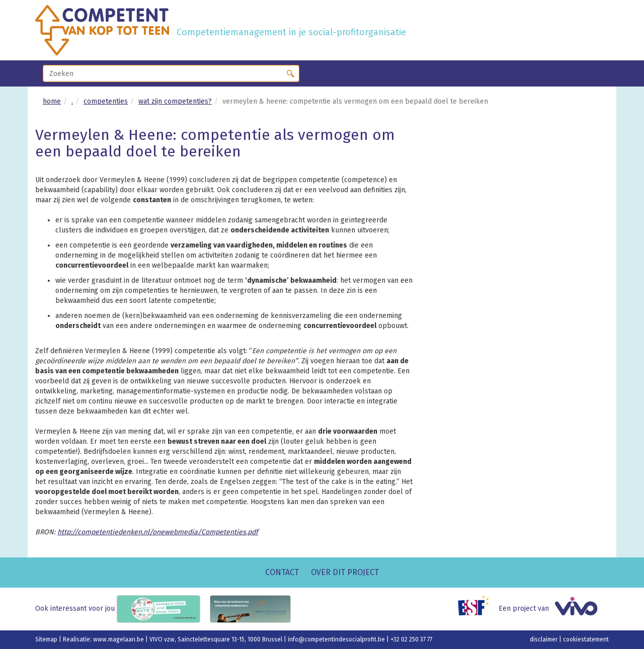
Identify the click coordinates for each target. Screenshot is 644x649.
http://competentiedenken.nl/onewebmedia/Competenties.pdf (158, 532)
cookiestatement (586, 639)
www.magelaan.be (119, 639)
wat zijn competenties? (175, 101)
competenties (106, 101)
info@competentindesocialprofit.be (337, 639)
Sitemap (47, 639)
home (52, 101)
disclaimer (544, 639)
